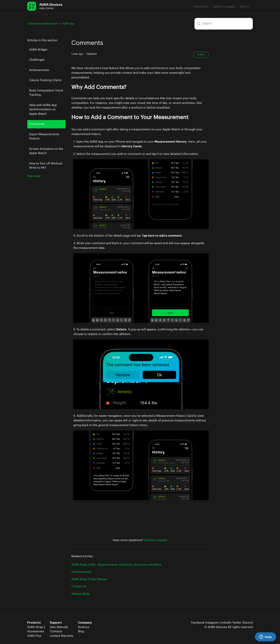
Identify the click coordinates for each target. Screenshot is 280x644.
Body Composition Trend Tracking (46, 93)
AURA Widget (38, 50)
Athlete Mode (81, 594)
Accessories (36, 631)
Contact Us (79, 587)
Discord (248, 623)
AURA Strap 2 (36, 627)
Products (34, 623)
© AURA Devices (216, 627)
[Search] (224, 24)
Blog (81, 631)
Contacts (56, 631)
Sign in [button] (244, 7)
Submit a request (224, 7)
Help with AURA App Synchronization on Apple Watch (43, 110)
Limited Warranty (62, 636)
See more (34, 176)
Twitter (237, 623)
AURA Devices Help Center (43, 24)
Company (85, 623)
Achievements (39, 70)
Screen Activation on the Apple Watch (46, 151)
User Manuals (59, 627)
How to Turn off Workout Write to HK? (46, 166)
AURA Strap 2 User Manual (89, 579)
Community (201, 7)
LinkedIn (226, 623)
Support (56, 623)
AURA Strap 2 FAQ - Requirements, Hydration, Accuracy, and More (116, 565)
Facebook (198, 623)
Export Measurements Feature (44, 137)
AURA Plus (34, 636)
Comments (37, 124)
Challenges (37, 60)
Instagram (212, 623)
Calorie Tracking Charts (45, 80)
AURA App (68, 24)
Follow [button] (201, 55)
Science (84, 627)
